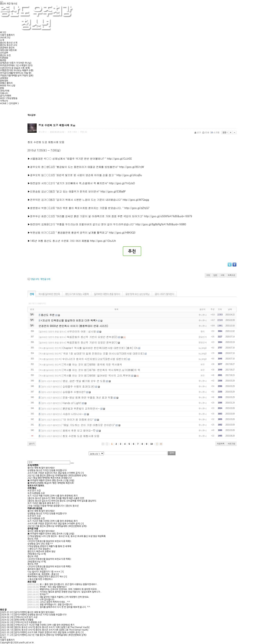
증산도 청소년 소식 (9, 45)
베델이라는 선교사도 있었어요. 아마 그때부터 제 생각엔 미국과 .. (69, 589)
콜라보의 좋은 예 (35, 569)
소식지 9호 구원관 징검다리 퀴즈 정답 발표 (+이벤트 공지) (54, 473)
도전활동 (29, 620)
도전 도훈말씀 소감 (36, 493)
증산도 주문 (48, 315)
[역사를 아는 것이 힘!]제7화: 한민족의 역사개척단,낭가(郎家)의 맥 (101, 370)
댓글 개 (35, 279)
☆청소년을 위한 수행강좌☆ (40, 579)
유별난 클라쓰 (6, 83)
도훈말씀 (4, 58)
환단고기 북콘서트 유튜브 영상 (41, 552)
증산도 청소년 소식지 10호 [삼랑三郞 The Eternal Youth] (62, 627)
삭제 (222, 275)
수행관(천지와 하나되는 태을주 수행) (17, 70)
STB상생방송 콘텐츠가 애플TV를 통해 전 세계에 (49, 546)
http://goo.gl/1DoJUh (103, 241)
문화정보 (4, 81)
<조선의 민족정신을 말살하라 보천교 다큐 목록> (69, 320)
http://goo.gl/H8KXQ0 (122, 232)
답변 (215, 275)
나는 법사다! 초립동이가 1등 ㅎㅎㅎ (44, 572)
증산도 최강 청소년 (9, 4)
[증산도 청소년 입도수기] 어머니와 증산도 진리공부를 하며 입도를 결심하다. (62, 501)
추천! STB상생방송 (9, 98)
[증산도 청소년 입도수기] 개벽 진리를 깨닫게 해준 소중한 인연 (56, 498)
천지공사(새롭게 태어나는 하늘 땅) (16, 73)
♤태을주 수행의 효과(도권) (78, 386)
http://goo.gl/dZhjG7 (137, 208)
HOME (3, 103)
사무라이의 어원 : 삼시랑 (81, 331)
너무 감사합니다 (47, 600)
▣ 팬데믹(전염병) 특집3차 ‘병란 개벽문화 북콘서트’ (51, 483)
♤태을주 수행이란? (74, 392)
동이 (203, 331)
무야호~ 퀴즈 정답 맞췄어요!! (53, 587)
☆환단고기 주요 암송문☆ (39, 549)
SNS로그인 (5, 38)
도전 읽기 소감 (34, 491)
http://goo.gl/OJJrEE (119, 159)
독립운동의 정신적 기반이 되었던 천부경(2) (92, 337)
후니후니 (203, 315)
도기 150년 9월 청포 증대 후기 (42, 503)
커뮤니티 (4, 93)
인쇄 (206, 132)
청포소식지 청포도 (36, 486)
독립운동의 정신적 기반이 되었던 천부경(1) (92, 342)
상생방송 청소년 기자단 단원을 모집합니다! (47, 470)
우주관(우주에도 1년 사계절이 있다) (16, 66)
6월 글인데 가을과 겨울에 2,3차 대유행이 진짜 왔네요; (64, 597)
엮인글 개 (45, 279)
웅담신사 (203, 337)
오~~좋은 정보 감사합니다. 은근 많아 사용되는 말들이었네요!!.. (69, 584)
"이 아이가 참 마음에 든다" (78, 419)
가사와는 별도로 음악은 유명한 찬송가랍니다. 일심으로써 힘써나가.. (71, 592)
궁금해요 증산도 (7, 48)
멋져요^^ (44, 594)
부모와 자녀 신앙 (8, 86)
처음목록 (221, 444)
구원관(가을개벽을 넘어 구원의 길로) (17, 76)
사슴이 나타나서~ (73, 414)
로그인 (3, 32)
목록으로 (231, 275)
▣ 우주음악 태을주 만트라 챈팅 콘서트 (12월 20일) (51, 481)
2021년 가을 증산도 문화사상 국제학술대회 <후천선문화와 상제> (57, 476)
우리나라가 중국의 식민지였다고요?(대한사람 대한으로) (95, 359)
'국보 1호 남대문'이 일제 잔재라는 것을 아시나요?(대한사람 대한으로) (103, 353)
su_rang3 (202, 348)
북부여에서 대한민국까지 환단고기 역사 (45, 577)
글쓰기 (32, 444)
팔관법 (3, 60)
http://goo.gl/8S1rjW (132, 167)
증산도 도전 (5, 55)
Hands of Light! (72, 403)
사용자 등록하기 (7, 35)
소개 (2, 40)
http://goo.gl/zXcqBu (129, 175)
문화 (2, 88)
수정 (208, 275)
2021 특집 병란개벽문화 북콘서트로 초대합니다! (50, 478)
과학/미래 (5, 91)
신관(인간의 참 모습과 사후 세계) (15, 68)
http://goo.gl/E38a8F (113, 191)
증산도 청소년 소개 (9, 43)
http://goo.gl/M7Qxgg (136, 200)
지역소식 (4, 101)
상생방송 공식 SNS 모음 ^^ (40, 544)
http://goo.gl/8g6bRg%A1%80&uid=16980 (161, 224)
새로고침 (231, 444)
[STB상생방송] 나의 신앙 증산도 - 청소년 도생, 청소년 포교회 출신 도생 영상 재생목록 (67, 536)
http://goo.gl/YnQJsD (122, 183)
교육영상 (4, 78)
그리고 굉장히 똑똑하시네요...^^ (55, 602)
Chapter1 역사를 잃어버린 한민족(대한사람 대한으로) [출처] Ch (100, 348)
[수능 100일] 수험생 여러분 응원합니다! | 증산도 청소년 (53, 506)
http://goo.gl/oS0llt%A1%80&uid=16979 (168, 216)
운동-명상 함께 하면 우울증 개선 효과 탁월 (88, 397)
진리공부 (4, 53)
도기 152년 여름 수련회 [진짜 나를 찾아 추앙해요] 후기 (53, 496)
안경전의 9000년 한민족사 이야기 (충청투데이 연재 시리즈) (73, 326)
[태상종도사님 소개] (37, 554)
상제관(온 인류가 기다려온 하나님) (16, 63)
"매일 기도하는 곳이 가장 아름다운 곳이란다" (89, 425)
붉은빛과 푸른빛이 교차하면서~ (81, 408)
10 (152, 444)
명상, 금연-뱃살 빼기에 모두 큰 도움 (84, 381)
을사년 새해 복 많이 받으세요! (41, 468)
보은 (203, 364)
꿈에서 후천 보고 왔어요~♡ (79, 430)
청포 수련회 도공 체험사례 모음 (81, 436)
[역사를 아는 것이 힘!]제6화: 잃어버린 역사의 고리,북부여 (96, 375)
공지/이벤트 (6, 96)
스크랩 (215, 132)
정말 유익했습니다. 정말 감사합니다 (56, 605)
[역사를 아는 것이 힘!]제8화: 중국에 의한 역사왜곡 (92, 364)
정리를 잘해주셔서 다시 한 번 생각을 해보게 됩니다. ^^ (65, 607)
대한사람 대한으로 (8, 50)
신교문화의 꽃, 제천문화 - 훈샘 (41, 574)
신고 (198, 132)
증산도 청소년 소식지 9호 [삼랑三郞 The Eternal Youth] (62, 630)
